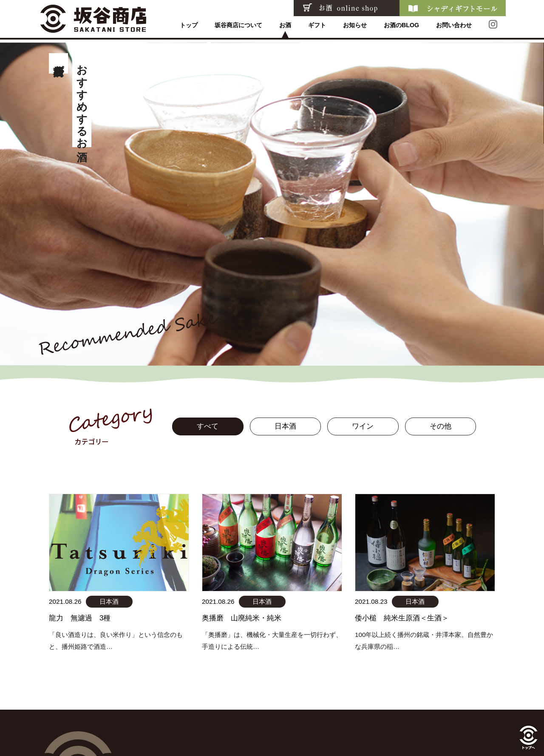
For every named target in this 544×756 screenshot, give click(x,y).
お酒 (285, 28)
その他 (441, 426)
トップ (188, 28)
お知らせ (354, 28)
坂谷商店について (238, 28)
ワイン (363, 426)
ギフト (317, 28)
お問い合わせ (454, 28)
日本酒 (285, 426)
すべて (208, 426)
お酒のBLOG (401, 28)
